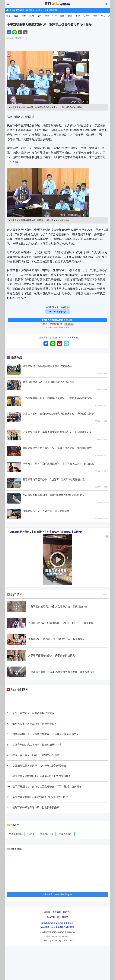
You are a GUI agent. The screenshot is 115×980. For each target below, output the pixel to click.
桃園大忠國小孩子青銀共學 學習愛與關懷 (46, 511)
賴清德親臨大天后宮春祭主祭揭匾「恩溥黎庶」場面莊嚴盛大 (46, 734)
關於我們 (56, 912)
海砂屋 (31, 834)
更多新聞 (67, 320)
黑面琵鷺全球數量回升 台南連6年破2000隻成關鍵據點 (53, 495)
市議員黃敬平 (66, 834)
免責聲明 (45, 927)
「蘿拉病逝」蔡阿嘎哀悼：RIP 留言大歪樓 (58, 337)
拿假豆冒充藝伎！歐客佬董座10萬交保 (34, 713)
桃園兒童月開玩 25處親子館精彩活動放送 (36, 755)
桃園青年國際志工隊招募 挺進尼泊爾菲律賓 (37, 745)
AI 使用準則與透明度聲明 (62, 927)
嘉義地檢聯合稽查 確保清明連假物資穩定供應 (49, 382)
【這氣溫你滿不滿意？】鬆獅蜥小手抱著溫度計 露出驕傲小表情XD (45, 532)
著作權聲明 (68, 923)
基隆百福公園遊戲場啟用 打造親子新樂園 (36, 807)
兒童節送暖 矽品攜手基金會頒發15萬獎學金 (47, 366)
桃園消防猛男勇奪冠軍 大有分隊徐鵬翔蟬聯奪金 (40, 766)
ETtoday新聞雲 (58, 4)
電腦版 (47, 912)
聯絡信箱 (67, 912)
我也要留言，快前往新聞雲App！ (58, 894)
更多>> (105, 594)
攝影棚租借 (63, 917)
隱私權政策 (47, 923)
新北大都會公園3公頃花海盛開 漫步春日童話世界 (40, 797)
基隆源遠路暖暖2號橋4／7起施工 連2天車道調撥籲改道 (54, 479)
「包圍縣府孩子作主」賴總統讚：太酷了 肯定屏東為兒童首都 (57, 398)
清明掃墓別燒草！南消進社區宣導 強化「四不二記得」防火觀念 (58, 464)
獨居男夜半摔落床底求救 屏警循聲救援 (35, 724)
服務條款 (58, 923)
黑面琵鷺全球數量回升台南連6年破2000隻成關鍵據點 (42, 776)
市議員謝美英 (47, 834)
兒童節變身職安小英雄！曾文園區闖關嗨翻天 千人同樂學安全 (57, 432)
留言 (66, 344)
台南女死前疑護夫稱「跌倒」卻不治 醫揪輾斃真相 (33, 10)
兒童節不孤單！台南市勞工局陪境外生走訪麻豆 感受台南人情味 (58, 414)
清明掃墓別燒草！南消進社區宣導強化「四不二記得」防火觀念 (47, 787)
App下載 (51, 917)
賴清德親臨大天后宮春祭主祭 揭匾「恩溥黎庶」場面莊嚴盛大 (57, 448)
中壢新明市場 (16, 834)
